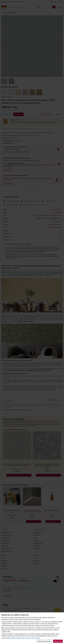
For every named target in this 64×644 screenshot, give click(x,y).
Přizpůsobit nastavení (44, 641)
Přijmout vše (58, 641)
